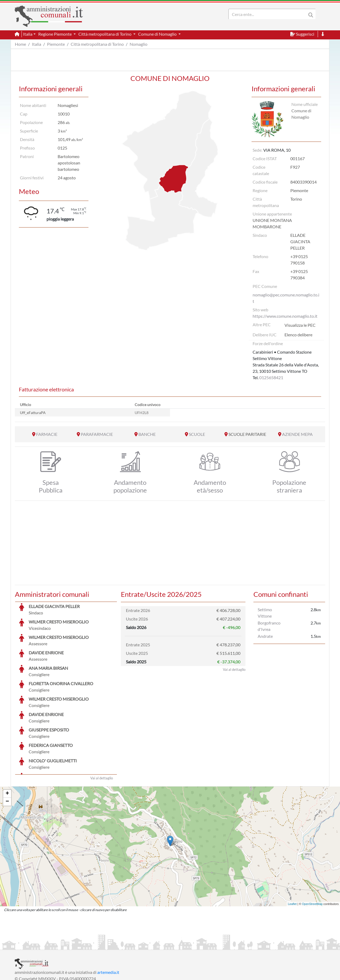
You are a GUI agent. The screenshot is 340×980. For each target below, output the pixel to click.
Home (20, 44)
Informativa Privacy (80, 945)
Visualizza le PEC (300, 325)
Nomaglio (139, 44)
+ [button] (7, 754)
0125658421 (271, 377)
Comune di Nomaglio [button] (158, 34)
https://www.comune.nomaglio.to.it (285, 316)
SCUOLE (197, 434)
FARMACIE (47, 434)
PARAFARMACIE (97, 434)
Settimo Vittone (265, 613)
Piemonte (56, 44)
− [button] (7, 762)
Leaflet (292, 864)
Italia (37, 44)
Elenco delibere (298, 335)
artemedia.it (108, 932)
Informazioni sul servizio (37, 945)
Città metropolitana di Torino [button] (105, 34)
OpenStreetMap (312, 864)
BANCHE (147, 434)
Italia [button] (28, 34)
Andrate (265, 636)
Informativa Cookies (119, 945)
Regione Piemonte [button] (55, 34)
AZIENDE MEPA (297, 434)
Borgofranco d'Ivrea (269, 626)
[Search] (269, 14)
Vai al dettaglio (102, 738)
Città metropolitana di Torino (97, 44)
